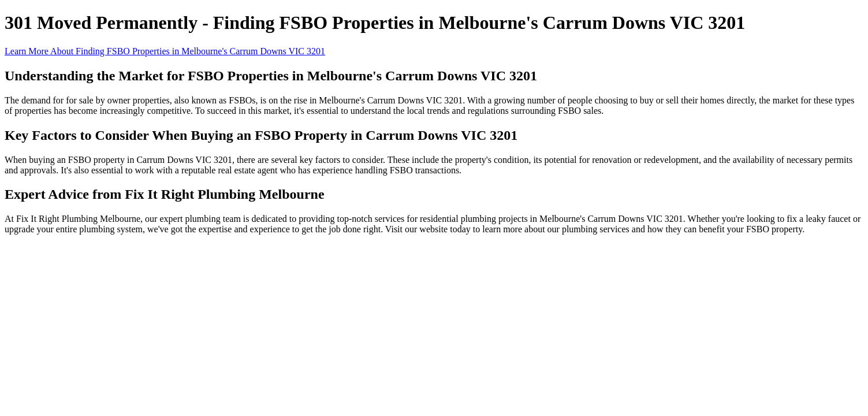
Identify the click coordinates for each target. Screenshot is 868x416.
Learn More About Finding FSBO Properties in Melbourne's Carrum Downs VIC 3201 (165, 51)
